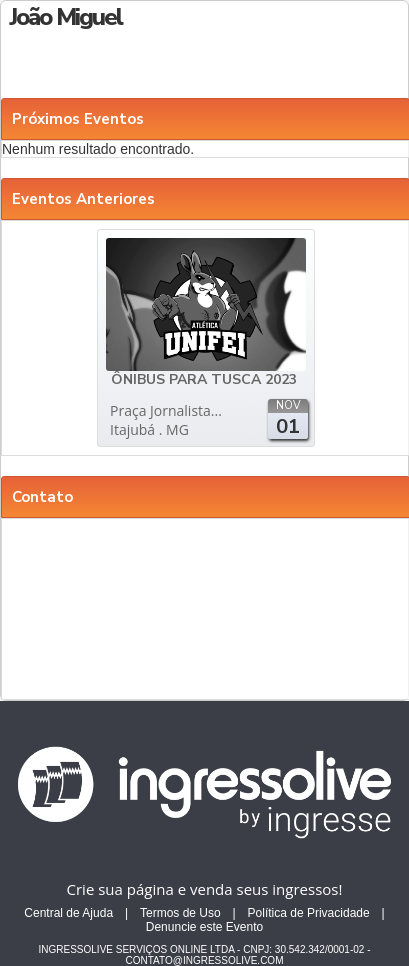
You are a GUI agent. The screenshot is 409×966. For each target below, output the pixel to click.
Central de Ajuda (68, 913)
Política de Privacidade (309, 913)
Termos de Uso (180, 913)
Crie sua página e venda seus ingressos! (205, 889)
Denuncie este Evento (204, 927)
